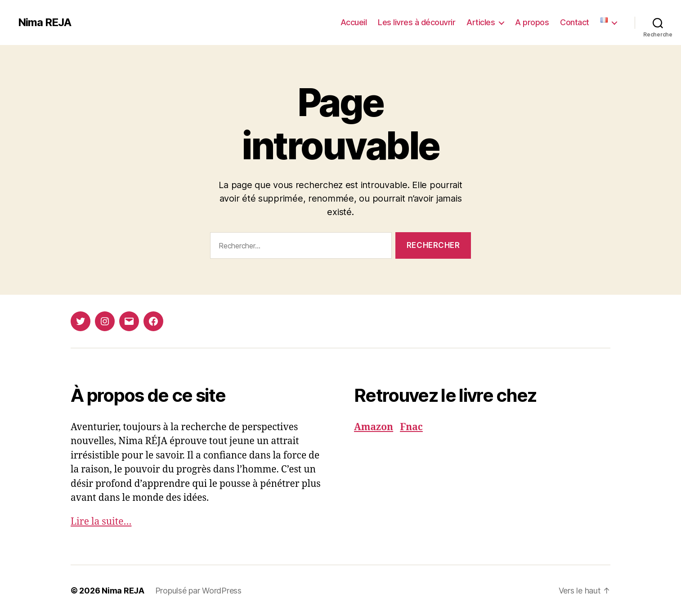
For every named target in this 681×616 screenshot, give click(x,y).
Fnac (411, 427)
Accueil (354, 22)
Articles (481, 22)
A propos (532, 22)
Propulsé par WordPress (198, 591)
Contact (575, 22)
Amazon (374, 427)
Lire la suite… (101, 522)
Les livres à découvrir (417, 22)
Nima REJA (45, 22)
